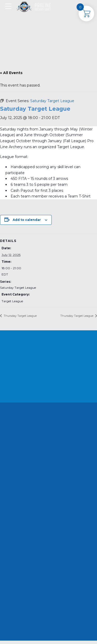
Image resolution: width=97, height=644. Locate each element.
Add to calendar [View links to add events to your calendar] (27, 220)
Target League (12, 301)
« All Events (11, 73)
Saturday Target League (18, 288)
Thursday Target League (20, 316)
